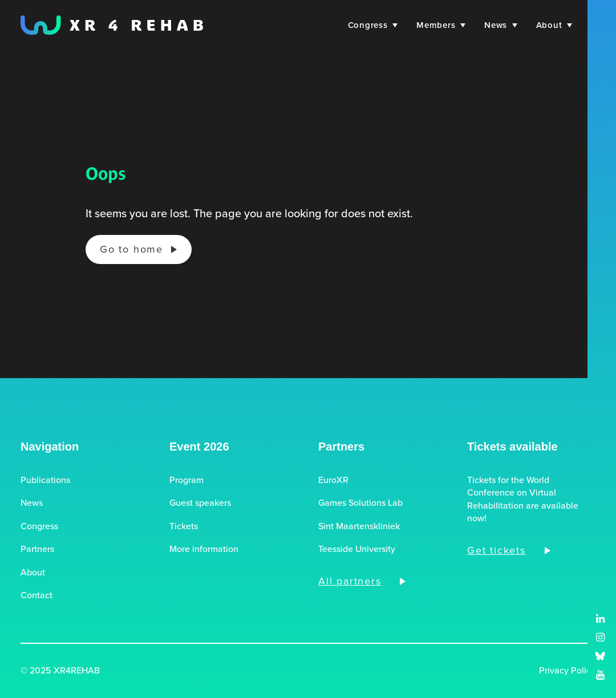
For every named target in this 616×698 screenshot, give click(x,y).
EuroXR (333, 480)
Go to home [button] (131, 249)
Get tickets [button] (497, 550)
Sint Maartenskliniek (359, 526)
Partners (37, 549)
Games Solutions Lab (360, 503)
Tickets (184, 526)
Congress (373, 25)
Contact (37, 595)
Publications (45, 480)
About (554, 25)
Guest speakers (200, 503)
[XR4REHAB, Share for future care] (112, 25)
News (501, 25)
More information (204, 549)
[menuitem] (371, 25)
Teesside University (357, 549)
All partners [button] (350, 581)
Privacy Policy (567, 671)
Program (187, 480)
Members (441, 25)
